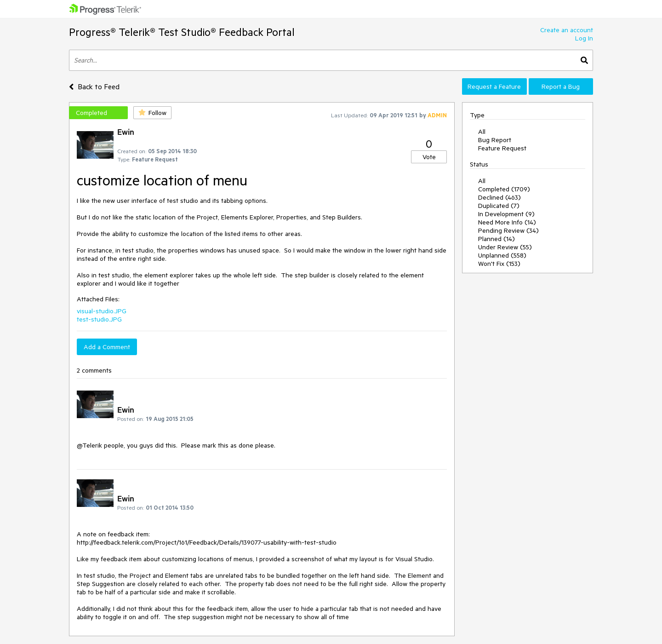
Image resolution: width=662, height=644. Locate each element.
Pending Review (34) (508, 230)
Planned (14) (496, 239)
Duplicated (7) (499, 206)
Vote (429, 157)
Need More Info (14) (507, 222)
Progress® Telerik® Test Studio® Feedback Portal (182, 32)
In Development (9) (506, 214)
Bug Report (495, 140)
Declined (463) (499, 197)
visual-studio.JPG (102, 311)
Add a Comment (107, 347)
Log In (584, 38)
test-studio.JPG (99, 319)
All (482, 132)
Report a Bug (561, 86)
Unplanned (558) (502, 255)
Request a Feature (494, 86)
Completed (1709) (504, 189)
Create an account (567, 30)
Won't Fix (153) (499, 264)
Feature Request (502, 148)
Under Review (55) (505, 247)
